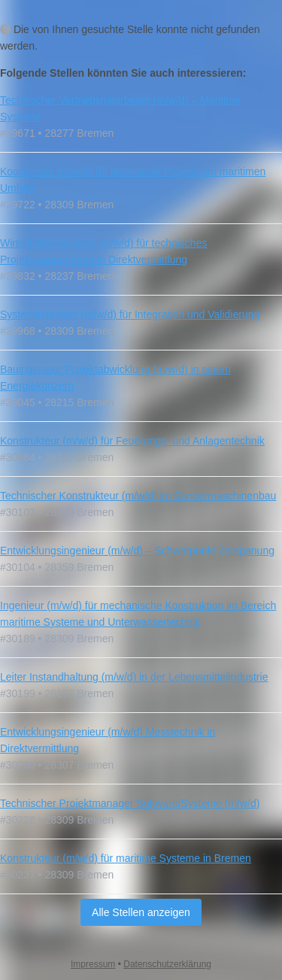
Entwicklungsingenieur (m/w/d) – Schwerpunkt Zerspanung (137, 551)
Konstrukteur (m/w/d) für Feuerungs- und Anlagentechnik (132, 441)
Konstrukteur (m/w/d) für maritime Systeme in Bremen (126, 858)
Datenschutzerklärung (167, 964)
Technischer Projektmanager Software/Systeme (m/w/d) (130, 803)
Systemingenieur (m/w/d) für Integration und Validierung (130, 314)
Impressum (93, 964)
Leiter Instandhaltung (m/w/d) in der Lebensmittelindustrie (134, 677)
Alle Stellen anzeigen (141, 912)
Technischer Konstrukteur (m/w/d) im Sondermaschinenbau (138, 496)
